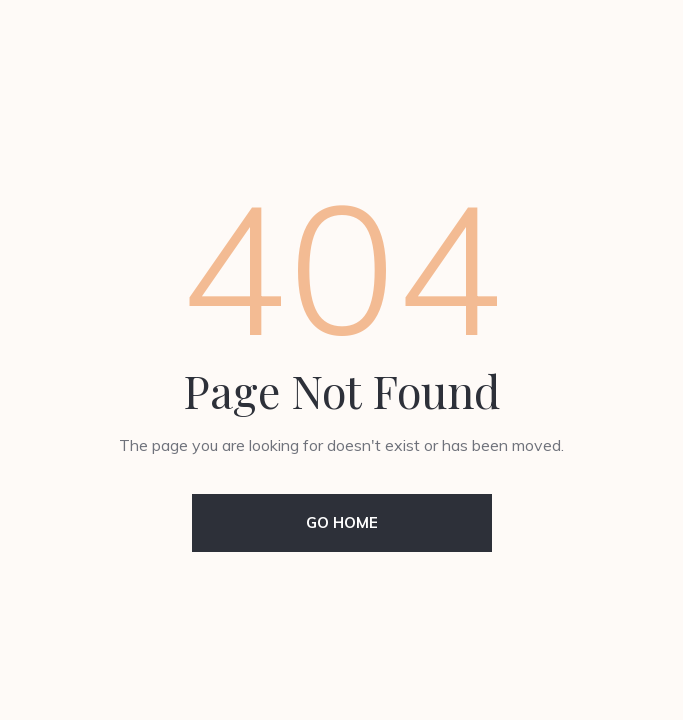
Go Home (342, 522)
